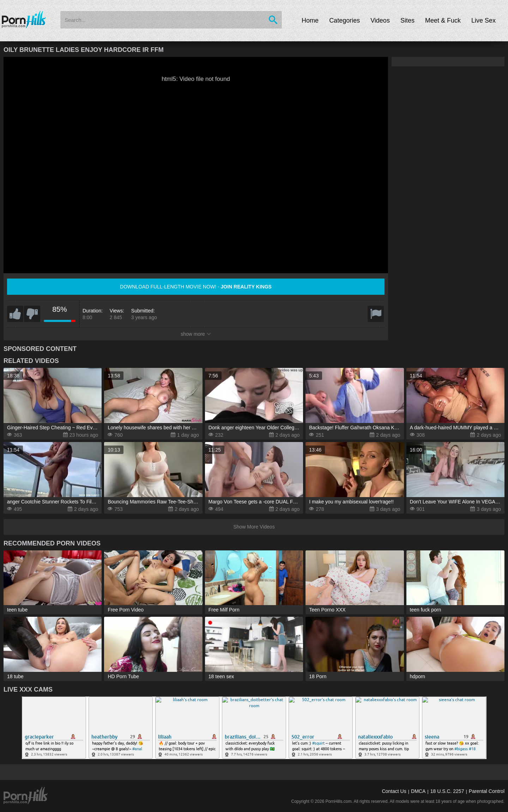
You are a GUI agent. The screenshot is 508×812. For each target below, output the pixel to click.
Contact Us (394, 791)
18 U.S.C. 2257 (447, 791)
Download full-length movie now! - (196, 287)
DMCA (418, 791)
